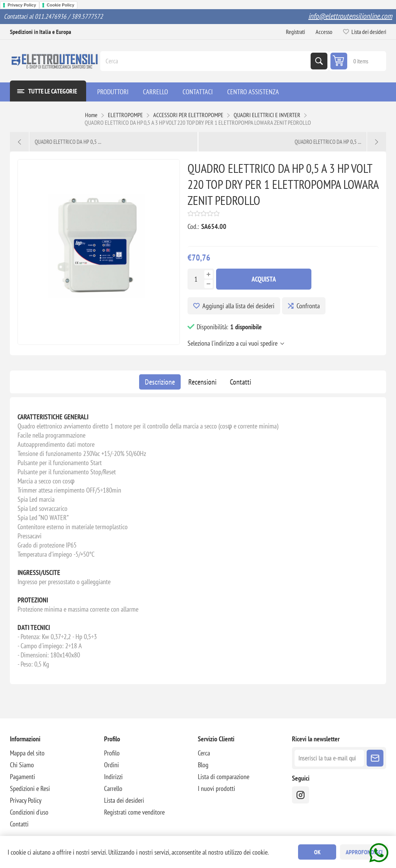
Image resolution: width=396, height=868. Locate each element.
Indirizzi (113, 777)
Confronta (308, 306)
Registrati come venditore (134, 812)
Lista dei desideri (124, 800)
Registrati (295, 32)
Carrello (113, 788)
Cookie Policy (61, 5)
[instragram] (301, 795)
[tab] (160, 382)
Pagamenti (22, 777)
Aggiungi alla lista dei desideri (238, 306)
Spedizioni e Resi (30, 788)
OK (317, 852)
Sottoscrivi (375, 758)
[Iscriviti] (329, 758)
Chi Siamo (22, 765)
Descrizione (160, 382)
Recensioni (202, 382)
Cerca (319, 61)
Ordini (111, 765)
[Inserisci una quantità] (196, 279)
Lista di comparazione (224, 777)
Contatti (240, 382)
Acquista (264, 279)
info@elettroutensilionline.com (350, 16)
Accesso (324, 32)
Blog (203, 765)
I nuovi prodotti (216, 788)
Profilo (112, 753)
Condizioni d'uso (29, 812)
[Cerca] (206, 61)
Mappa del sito (27, 753)
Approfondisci (364, 852)
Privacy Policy (22, 5)
